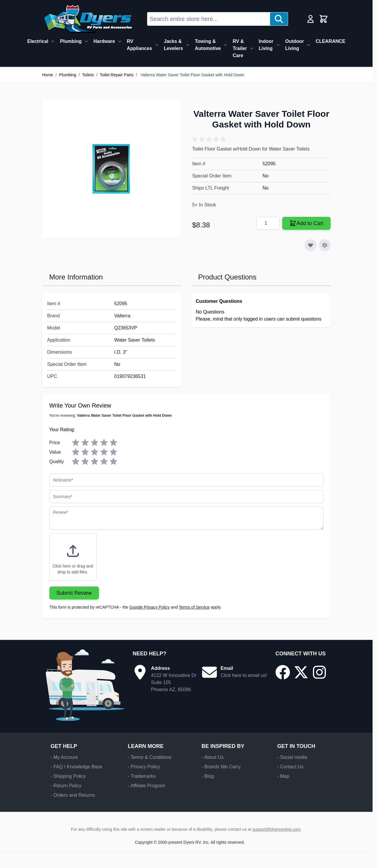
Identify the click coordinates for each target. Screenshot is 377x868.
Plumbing (71, 41)
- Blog (208, 776)
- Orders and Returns (73, 795)
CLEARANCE (330, 41)
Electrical (38, 41)
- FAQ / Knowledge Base (76, 767)
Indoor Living (266, 45)
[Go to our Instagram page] (319, 672)
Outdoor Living (294, 45)
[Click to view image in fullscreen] (111, 168)
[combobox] (209, 19)
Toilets (88, 75)
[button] (210, 139)
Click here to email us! (244, 675)
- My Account (64, 757)
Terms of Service (194, 607)
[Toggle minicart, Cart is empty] (324, 19)
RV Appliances (139, 45)
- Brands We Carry (221, 767)
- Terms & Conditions (149, 757)
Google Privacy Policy (149, 607)
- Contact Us (290, 767)
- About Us (213, 757)
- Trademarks (142, 776)
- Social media (292, 757)
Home (48, 75)
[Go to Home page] (88, 19)
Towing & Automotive (208, 45)
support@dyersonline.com (276, 829)
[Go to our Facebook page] (283, 672)
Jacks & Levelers (174, 45)
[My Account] (311, 19)
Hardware (104, 41)
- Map (283, 776)
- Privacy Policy (144, 767)
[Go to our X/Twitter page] (301, 672)
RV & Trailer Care (240, 48)
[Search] (279, 19)
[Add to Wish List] (311, 245)
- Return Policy (66, 786)
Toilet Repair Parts (117, 75)
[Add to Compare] (325, 245)
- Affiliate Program (146, 786)
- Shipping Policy (68, 776)
